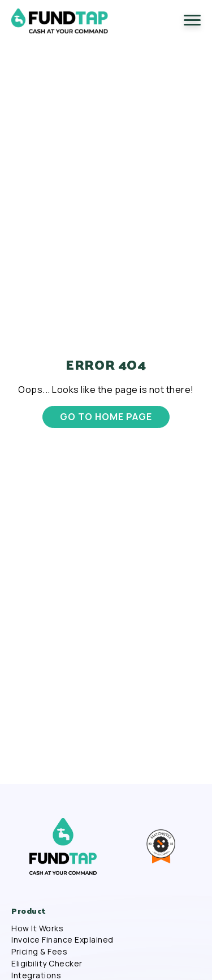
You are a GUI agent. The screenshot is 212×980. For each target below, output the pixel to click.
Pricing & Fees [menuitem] (39, 952)
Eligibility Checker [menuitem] (47, 964)
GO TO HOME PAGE (106, 417)
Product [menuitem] (29, 911)
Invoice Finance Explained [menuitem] (62, 940)
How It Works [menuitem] (37, 928)
